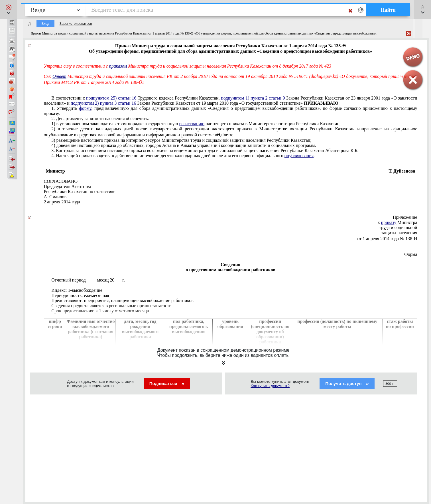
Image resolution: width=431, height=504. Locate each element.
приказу (389, 222)
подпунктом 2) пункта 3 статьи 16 (103, 103)
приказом (118, 66)
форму (85, 108)
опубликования (299, 156)
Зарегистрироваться (76, 24)
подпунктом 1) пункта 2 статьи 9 (253, 98)
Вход (45, 24)
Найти (388, 10)
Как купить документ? (270, 386)
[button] (8, 9)
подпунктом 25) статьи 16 (111, 98)
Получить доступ (347, 383)
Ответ (59, 76)
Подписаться (167, 383)
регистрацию (192, 124)
